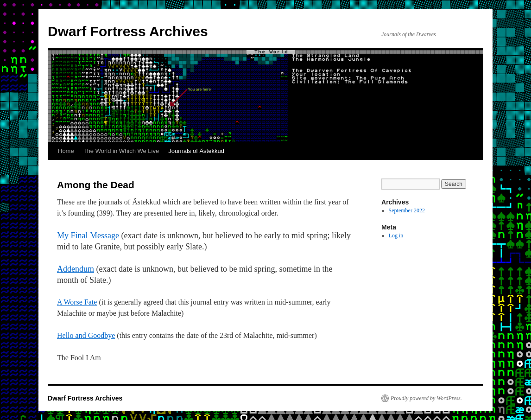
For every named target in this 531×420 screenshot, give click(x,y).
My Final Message (88, 235)
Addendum (76, 269)
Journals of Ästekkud (196, 151)
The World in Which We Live (121, 151)
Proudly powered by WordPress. (426, 398)
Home (66, 151)
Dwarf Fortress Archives (128, 31)
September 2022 (407, 210)
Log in (396, 235)
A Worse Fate (77, 302)
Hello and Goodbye (86, 335)
